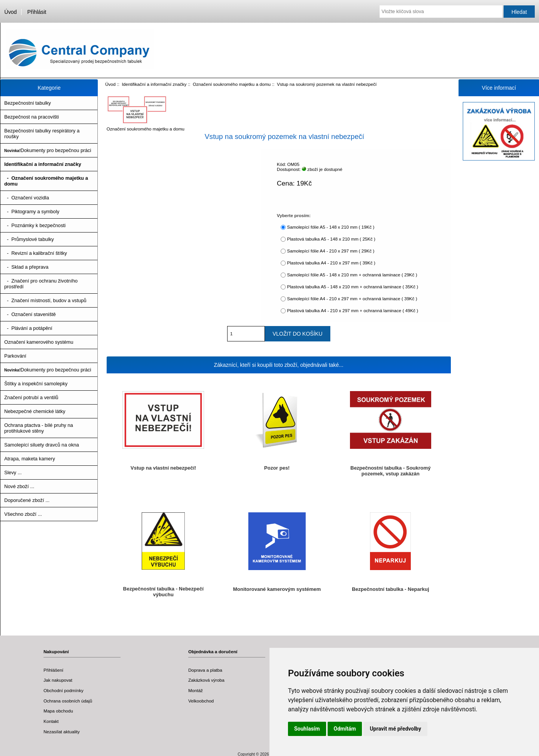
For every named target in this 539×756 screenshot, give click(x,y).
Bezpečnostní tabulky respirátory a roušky (42, 134)
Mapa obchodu (58, 711)
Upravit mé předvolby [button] (395, 729)
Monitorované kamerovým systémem (277, 589)
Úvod (10, 12)
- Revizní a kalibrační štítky (36, 253)
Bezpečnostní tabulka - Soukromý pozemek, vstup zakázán (391, 471)
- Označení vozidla (27, 198)
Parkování (15, 356)
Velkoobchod (201, 701)
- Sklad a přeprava (26, 267)
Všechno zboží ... (23, 514)
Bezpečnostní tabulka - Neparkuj (391, 589)
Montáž (196, 690)
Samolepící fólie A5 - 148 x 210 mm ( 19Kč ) (331, 227)
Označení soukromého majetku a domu (232, 84)
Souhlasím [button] (307, 729)
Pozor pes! (277, 468)
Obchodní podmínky (64, 690)
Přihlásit (37, 12)
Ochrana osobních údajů (68, 701)
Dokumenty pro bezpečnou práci (48, 150)
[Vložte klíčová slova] (441, 12)
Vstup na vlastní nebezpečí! (163, 468)
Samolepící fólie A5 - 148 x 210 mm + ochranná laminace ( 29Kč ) (352, 275)
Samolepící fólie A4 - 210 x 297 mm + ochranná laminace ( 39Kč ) (352, 299)
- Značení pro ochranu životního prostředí (41, 284)
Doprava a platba (205, 670)
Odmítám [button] (345, 729)
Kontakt (51, 721)
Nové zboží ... (19, 486)
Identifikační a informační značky (154, 84)
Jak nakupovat (58, 680)
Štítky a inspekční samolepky (36, 384)
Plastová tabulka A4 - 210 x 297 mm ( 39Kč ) (331, 263)
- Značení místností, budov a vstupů (45, 300)
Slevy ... (13, 472)
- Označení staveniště (30, 314)
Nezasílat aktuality (62, 732)
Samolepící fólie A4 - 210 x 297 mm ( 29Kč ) (331, 251)
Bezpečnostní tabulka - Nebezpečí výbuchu (163, 592)
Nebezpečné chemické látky (35, 411)
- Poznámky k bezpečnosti (35, 225)
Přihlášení (54, 670)
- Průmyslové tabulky (29, 239)
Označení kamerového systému (39, 342)
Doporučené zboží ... (27, 500)
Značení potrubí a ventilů (31, 397)
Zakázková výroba (206, 680)
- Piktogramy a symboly (32, 212)
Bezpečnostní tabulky (28, 103)
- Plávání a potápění (28, 328)
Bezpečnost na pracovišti (32, 117)
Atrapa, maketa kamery (30, 459)
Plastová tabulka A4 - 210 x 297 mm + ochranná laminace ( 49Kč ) (352, 310)
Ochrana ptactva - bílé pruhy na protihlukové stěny (39, 428)
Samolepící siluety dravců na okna (42, 445)
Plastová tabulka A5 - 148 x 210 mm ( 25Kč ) (331, 239)
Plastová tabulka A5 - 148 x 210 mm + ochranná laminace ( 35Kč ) (352, 287)
